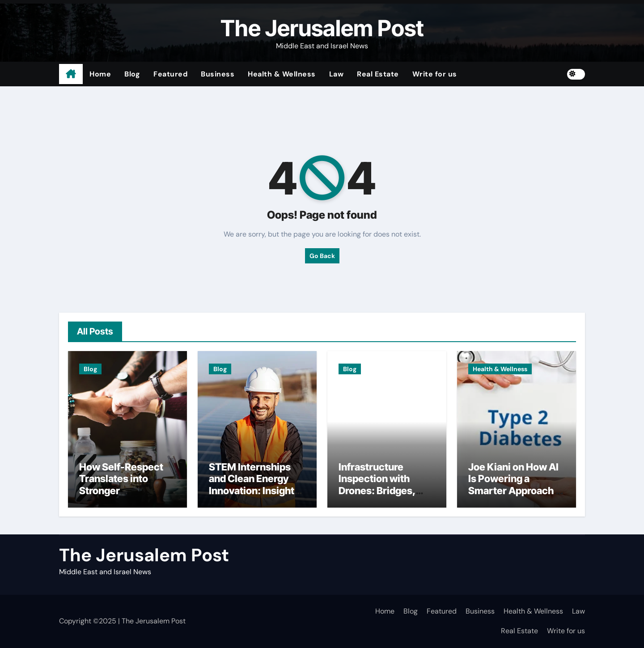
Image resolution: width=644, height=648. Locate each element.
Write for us (435, 74)
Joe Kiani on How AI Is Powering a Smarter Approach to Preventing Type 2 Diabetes (517, 491)
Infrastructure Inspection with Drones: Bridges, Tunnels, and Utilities (387, 485)
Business (218, 74)
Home (100, 74)
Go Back (322, 256)
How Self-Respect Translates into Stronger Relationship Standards (121, 491)
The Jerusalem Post (322, 28)
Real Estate (378, 74)
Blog (132, 74)
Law (337, 74)
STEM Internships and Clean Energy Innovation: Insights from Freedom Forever (254, 491)
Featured (170, 74)
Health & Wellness (282, 74)
